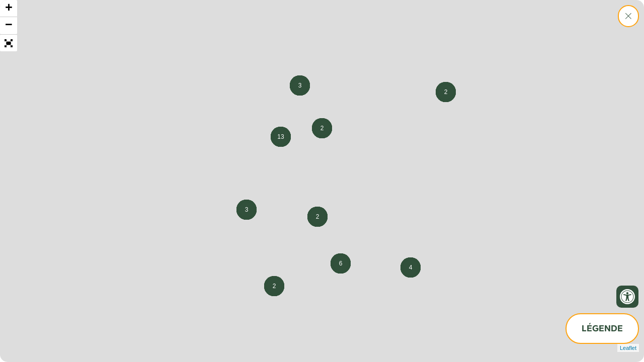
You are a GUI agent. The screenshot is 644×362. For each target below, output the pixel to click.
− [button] (9, 26)
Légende (602, 328)
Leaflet (628, 348)
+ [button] (9, 9)
